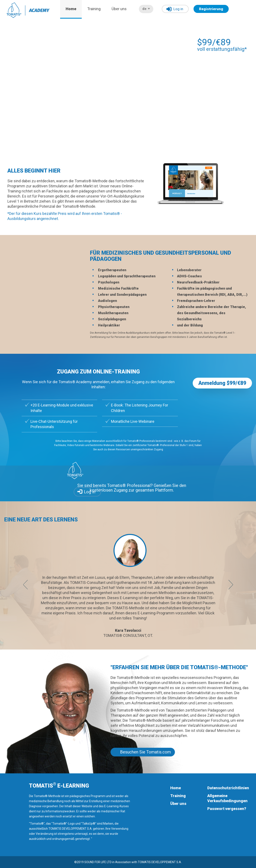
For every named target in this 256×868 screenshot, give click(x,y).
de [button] (146, 9)
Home (71, 9)
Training (94, 9)
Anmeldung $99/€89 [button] (222, 383)
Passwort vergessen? (227, 809)
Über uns (119, 9)
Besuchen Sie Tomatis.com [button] (145, 752)
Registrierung (211, 9)
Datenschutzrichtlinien (228, 788)
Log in (175, 9)
